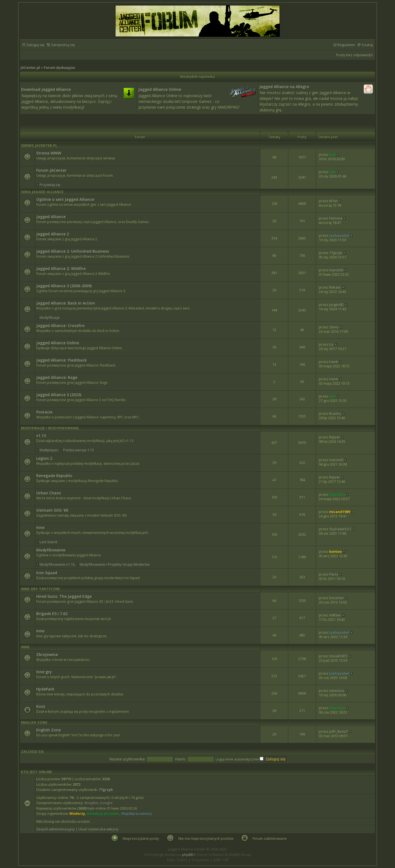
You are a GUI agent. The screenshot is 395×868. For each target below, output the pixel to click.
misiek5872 (338, 656)
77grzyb (336, 253)
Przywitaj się (50, 185)
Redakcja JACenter (103, 813)
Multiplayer (49, 450)
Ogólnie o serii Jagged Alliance (65, 199)
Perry (334, 574)
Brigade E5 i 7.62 (52, 614)
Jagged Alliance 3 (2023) (59, 395)
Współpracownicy (137, 813)
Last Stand (48, 542)
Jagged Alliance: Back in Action (66, 303)
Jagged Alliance (51, 217)
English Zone (34, 722)
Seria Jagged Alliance (42, 192)
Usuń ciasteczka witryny (98, 829)
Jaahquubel (339, 235)
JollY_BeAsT (338, 731)
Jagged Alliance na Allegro (284, 87)
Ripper (335, 437)
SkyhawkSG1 (340, 529)
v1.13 (41, 436)
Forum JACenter (51, 170)
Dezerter (337, 598)
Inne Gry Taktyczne (41, 589)
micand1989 (340, 512)
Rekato (335, 287)
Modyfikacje (50, 317)
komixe (335, 551)
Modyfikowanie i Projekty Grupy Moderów (115, 564)
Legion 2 (44, 458)
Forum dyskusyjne (60, 67)
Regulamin (346, 45)
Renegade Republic (54, 476)
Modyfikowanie (51, 550)
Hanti (334, 362)
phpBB (188, 855)
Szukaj (367, 45)
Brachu (335, 413)
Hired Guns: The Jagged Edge (64, 596)
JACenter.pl (30, 67)
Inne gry (44, 672)
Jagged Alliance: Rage (57, 377)
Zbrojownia (47, 654)
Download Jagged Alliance (46, 89)
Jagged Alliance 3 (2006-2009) (64, 286)
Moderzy (77, 813)
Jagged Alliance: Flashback (61, 360)
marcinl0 (336, 270)
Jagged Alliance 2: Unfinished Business (73, 251)
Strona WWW (49, 153)
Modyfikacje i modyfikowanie (50, 428)
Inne (40, 527)
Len (332, 154)
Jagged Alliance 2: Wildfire (61, 268)
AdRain (335, 615)
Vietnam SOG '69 (52, 510)
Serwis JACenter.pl (39, 146)
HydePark (45, 689)
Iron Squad (47, 573)
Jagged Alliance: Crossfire (60, 325)
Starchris (337, 494)
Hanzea (336, 218)
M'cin (333, 201)
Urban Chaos (49, 493)
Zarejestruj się (63, 45)
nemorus (337, 691)
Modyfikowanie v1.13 (57, 564)
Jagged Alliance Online (160, 89)
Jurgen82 (336, 305)
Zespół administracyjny (56, 829)
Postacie (44, 412)
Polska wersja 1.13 (78, 450)
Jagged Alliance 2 (53, 234)
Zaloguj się (35, 45)
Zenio (334, 327)
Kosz (41, 706)
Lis (331, 344)
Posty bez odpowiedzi (354, 55)
